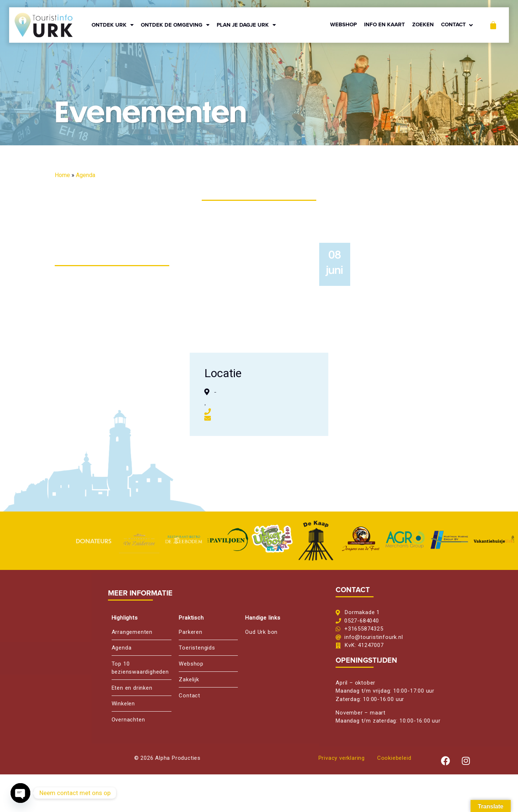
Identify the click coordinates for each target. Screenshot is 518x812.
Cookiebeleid (394, 758)
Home (62, 175)
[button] (458, 25)
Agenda (86, 175)
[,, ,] (398, 394)
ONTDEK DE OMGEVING (175, 25)
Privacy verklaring (342, 758)
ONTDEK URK (113, 25)
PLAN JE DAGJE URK (246, 25)
